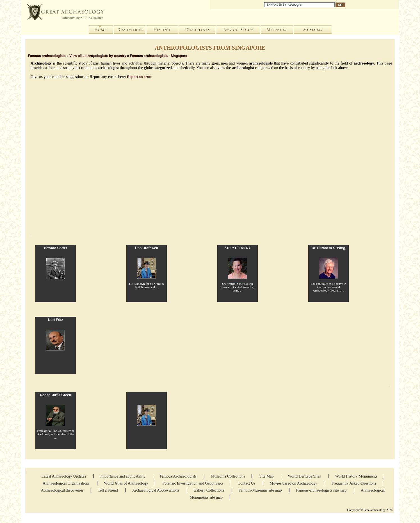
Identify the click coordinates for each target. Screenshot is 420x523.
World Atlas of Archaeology (126, 483)
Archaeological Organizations (67, 483)
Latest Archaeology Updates (64, 476)
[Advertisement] (210, 188)
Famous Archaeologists (179, 476)
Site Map (267, 476)
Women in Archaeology (168, 114)
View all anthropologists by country (98, 56)
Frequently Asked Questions (354, 483)
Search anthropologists (92, 114)
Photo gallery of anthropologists (70, 114)
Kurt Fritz (55, 320)
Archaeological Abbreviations (156, 490)
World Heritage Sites (305, 476)
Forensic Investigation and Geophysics (193, 483)
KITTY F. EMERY (238, 248)
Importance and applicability (123, 476)
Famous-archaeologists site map (321, 490)
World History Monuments (356, 476)
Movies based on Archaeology (294, 483)
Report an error (139, 77)
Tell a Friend (108, 490)
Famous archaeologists (47, 56)
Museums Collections (228, 476)
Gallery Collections (209, 490)
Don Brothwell (146, 248)
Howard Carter (55, 248)
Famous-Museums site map (261, 490)
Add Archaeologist (114, 114)
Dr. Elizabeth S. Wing (328, 248)
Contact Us (247, 483)
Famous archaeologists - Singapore (158, 56)
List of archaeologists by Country (48, 114)
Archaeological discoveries (62, 490)
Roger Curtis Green (55, 395)
